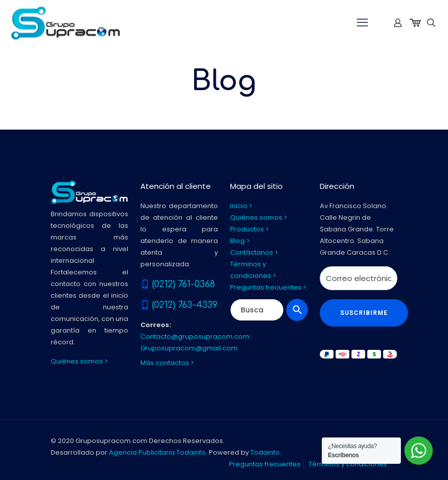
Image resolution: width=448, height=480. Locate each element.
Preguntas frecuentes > (268, 287)
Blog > (240, 241)
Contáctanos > (254, 252)
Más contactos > (167, 363)
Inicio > (241, 206)
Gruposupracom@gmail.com (189, 348)
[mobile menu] (362, 23)
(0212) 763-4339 (185, 305)
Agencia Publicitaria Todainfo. (158, 452)
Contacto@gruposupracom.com (195, 336)
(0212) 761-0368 (183, 284)
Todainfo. (266, 452)
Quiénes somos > (79, 361)
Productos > (250, 229)
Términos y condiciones (348, 464)
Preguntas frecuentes (265, 464)
